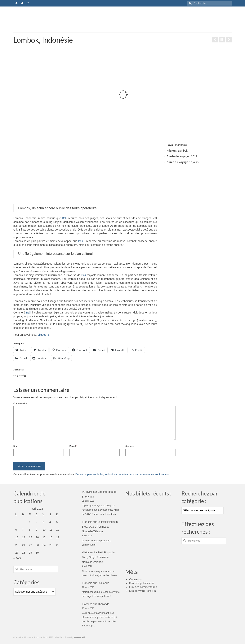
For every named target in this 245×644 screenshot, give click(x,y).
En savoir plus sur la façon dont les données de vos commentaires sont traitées (122, 474)
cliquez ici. (44, 335)
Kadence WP (79, 637)
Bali (64, 218)
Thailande (103, 583)
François (87, 522)
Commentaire (21, 403)
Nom (16, 446)
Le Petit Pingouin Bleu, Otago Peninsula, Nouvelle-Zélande (100, 527)
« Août (17, 558)
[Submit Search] (190, 3)
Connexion (136, 579)
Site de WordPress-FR (143, 591)
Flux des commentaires (143, 587)
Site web (130, 446)
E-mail (73, 446)
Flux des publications (142, 583)
